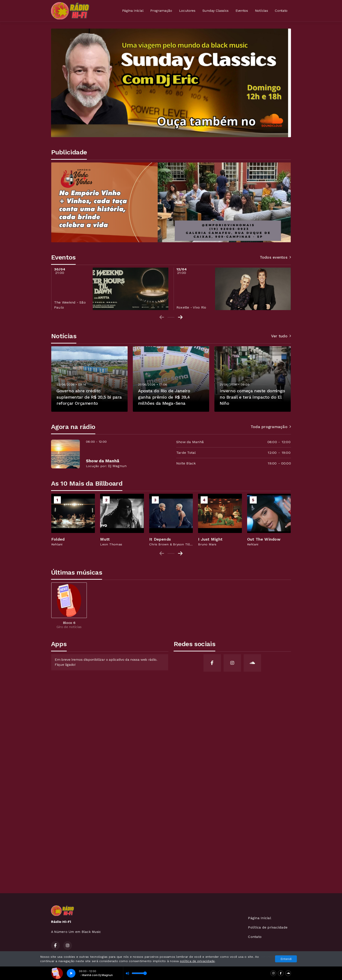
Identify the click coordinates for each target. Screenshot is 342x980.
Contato (281, 11)
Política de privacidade (268, 927)
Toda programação (271, 427)
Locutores (187, 11)
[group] (73, 520)
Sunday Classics (215, 11)
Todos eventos (275, 257)
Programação (161, 11)
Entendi (286, 959)
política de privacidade (197, 961)
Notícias (261, 11)
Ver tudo (281, 336)
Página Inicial (133, 11)
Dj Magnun (117, 466)
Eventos (242, 11)
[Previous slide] (162, 317)
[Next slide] (180, 317)
